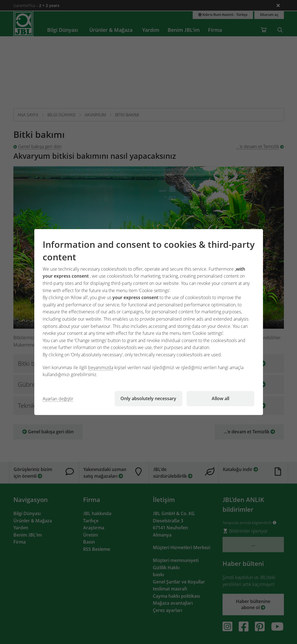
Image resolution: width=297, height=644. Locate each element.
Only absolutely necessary (148, 398)
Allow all (220, 398)
